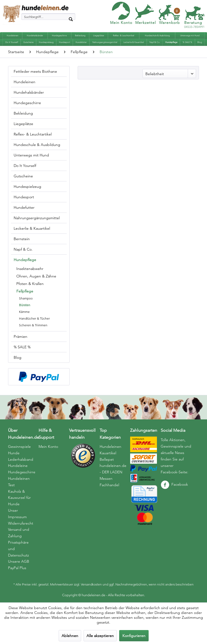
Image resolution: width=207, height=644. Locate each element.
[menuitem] (48, 17)
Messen (106, 478)
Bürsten (25, 305)
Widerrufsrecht (21, 523)
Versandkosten (91, 584)
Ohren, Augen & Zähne (36, 276)
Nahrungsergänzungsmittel (37, 218)
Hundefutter (24, 207)
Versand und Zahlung (19, 533)
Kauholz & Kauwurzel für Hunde (19, 498)
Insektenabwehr (30, 269)
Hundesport (24, 197)
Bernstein (22, 239)
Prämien (20, 336)
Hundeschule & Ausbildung (37, 145)
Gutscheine (23, 176)
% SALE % (22, 347)
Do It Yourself (25, 166)
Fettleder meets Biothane (35, 71)
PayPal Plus (17, 568)
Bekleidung (23, 113)
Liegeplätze (23, 124)
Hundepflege (25, 260)
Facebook (174, 484)
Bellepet (107, 459)
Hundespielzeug (27, 186)
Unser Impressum (17, 514)
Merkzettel (146, 23)
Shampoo (26, 298)
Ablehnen (70, 636)
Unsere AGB (19, 561)
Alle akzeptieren (100, 636)
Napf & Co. (23, 249)
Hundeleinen (25, 82)
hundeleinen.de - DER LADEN (113, 469)
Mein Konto (121, 23)
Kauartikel (108, 453)
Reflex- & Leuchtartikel (33, 134)
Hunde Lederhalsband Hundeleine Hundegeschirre (22, 462)
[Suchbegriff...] (48, 17)
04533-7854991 (194, 25)
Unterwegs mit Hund (31, 155)
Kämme (24, 312)
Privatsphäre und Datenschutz (18, 549)
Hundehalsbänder (29, 92)
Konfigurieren (134, 636)
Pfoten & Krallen (30, 284)
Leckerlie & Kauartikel (32, 228)
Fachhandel (109, 485)
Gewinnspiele (19, 447)
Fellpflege (25, 291)
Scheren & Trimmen (33, 325)
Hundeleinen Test (19, 482)
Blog (18, 357)
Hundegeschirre (27, 103)
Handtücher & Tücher (34, 318)
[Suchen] (71, 19)
